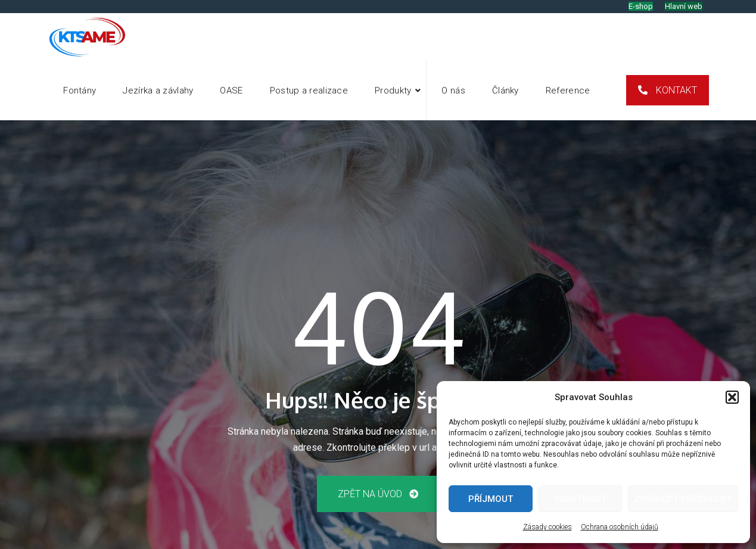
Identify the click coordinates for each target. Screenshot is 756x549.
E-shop (641, 6)
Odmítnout (580, 499)
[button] (732, 397)
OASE (231, 91)
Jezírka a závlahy (158, 91)
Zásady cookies (547, 527)
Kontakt (675, 90)
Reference (568, 91)
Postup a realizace (309, 91)
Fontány (80, 91)
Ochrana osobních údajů (620, 527)
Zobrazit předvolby (683, 499)
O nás (453, 91)
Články (505, 91)
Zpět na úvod (378, 494)
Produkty (393, 91)
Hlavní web (684, 6)
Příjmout (491, 499)
